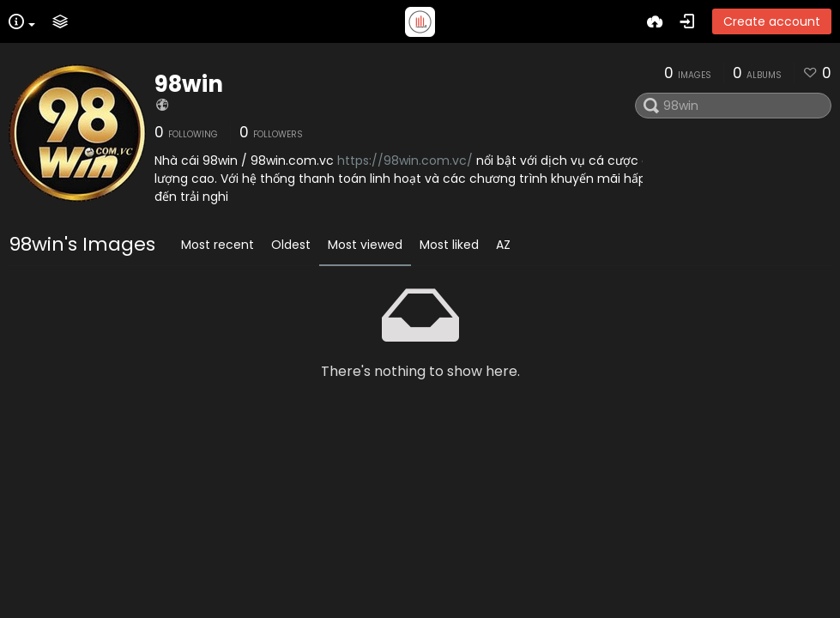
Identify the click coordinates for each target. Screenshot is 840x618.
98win (189, 84)
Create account (772, 21)
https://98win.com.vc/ (405, 161)
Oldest (291, 245)
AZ (503, 245)
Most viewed (365, 245)
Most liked (449, 245)
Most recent (218, 245)
